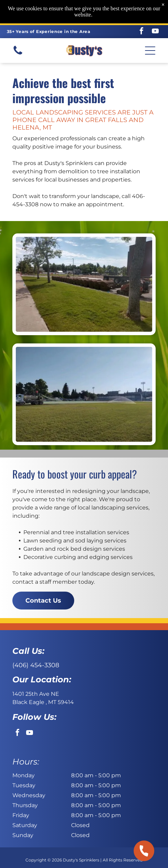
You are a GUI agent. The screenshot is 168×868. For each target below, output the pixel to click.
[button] (150, 51)
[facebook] (142, 32)
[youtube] (155, 32)
